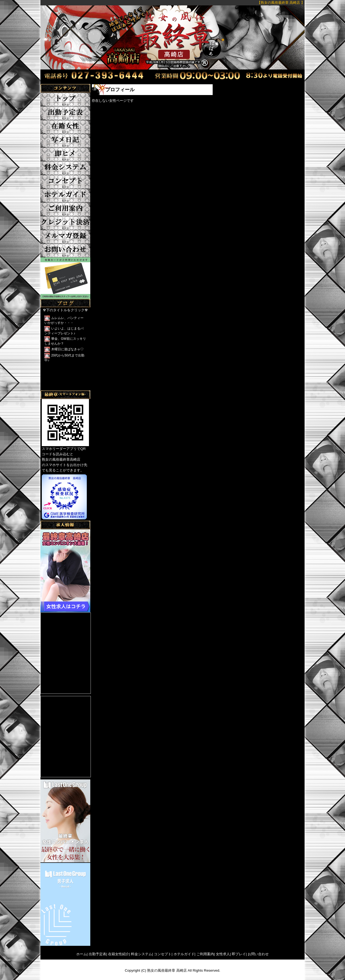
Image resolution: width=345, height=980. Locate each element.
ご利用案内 (205, 954)
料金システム (142, 954)
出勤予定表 (97, 954)
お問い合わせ (258, 954)
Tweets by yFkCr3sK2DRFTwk (65, 388)
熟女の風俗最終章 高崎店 (167, 970)
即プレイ (239, 954)
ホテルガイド (184, 954)
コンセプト (163, 954)
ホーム (82, 954)
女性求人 (223, 954)
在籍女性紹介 (119, 954)
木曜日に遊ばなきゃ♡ (67, 349)
